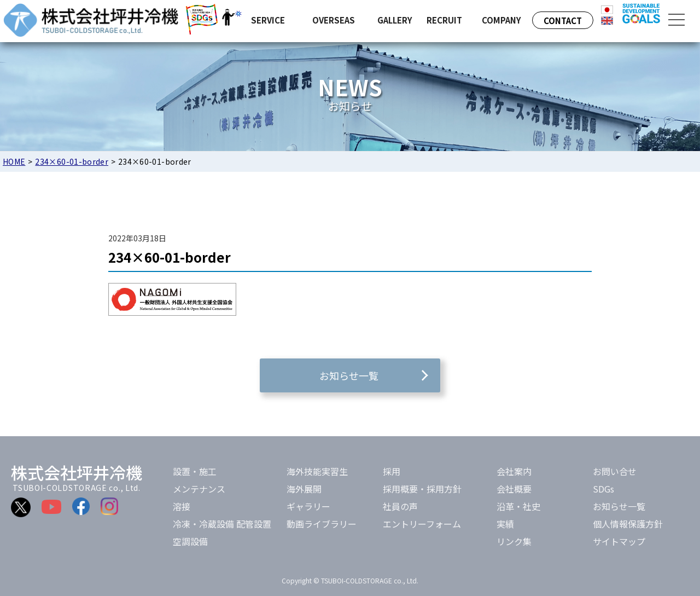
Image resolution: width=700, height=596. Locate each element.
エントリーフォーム (422, 524)
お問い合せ (615, 471)
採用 (392, 471)
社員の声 (400, 506)
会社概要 (514, 489)
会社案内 (514, 471)
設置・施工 (195, 471)
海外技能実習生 (317, 471)
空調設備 (190, 541)
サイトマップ (619, 541)
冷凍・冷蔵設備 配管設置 (222, 524)
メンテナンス (199, 489)
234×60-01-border (72, 161)
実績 (505, 524)
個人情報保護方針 (628, 524)
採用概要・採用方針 (422, 489)
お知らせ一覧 (619, 506)
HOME (14, 161)
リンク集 (514, 541)
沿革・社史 (518, 506)
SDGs (603, 489)
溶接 (182, 506)
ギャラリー (308, 506)
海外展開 (304, 489)
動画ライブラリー (322, 524)
